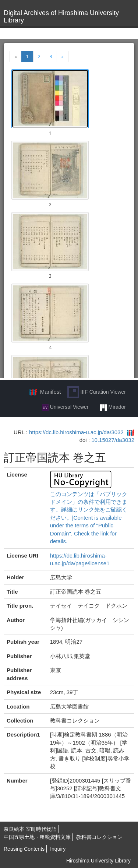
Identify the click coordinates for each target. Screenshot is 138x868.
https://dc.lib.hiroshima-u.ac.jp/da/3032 (76, 432)
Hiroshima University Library (98, 861)
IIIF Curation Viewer (97, 392)
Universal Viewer (65, 407)
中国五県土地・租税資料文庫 (37, 837)
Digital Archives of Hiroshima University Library (61, 17)
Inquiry (58, 849)
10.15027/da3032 (113, 440)
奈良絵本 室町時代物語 (30, 829)
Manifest (51, 392)
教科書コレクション (99, 837)
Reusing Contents (24, 849)
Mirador (113, 407)
